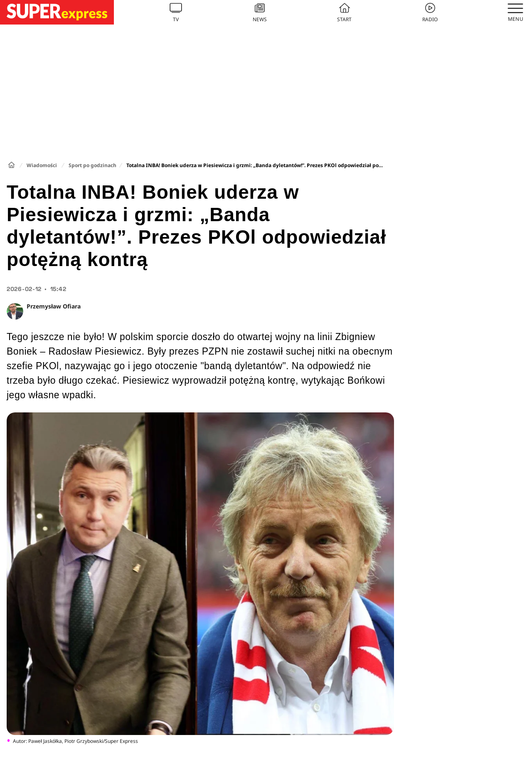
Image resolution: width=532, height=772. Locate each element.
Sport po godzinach (92, 165)
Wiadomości (42, 165)
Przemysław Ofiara (54, 306)
